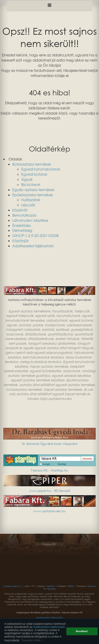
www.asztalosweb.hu (49, 511)
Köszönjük (20, 241)
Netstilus (51, 586)
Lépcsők (28, 205)
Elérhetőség (22, 230)
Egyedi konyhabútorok (41, 169)
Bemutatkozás (24, 215)
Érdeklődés (22, 225)
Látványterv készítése (30, 220)
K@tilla (71, 586)
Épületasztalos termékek (33, 195)
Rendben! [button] (82, 631)
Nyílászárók (31, 200)
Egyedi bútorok (34, 174)
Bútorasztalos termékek (32, 164)
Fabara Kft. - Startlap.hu (50, 470)
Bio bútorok (31, 184)
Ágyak (27, 179)
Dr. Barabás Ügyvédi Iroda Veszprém (50, 444)
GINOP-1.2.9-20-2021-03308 (36, 236)
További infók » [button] (32, 640)
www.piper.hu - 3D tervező (50, 491)
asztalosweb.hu (12, 586)
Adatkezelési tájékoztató (49, 627)
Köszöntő (20, 210)
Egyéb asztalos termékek (33, 190)
